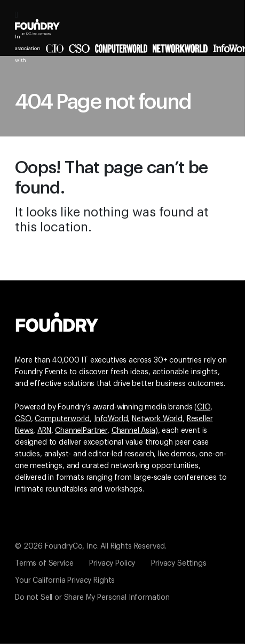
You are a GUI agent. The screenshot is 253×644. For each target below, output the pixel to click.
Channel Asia (133, 431)
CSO (23, 419)
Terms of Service (44, 563)
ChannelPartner (81, 431)
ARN (44, 431)
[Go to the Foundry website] (57, 321)
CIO (204, 407)
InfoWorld (111, 419)
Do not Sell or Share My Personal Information (92, 598)
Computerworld (62, 419)
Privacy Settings (179, 563)
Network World (157, 419)
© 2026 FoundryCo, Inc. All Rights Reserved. (91, 546)
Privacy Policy (112, 563)
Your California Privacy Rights (65, 581)
